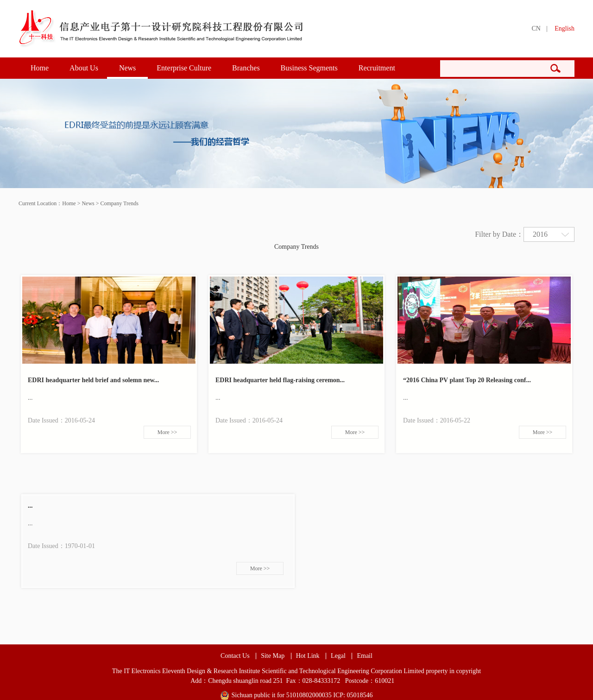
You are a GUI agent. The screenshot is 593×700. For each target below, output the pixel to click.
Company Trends (120, 203)
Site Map (273, 656)
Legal (338, 656)
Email (364, 656)
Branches (246, 68)
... (30, 506)
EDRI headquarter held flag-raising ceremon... (280, 380)
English (565, 28)
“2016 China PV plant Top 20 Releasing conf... (467, 380)
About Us (84, 68)
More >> (167, 432)
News (127, 68)
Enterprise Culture (184, 68)
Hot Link (308, 656)
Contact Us (235, 656)
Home (40, 68)
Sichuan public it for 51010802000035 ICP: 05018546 (302, 695)
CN (536, 28)
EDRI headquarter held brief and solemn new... (93, 380)
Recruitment (377, 68)
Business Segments (309, 68)
